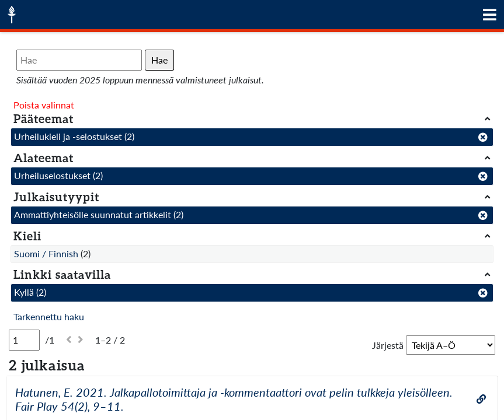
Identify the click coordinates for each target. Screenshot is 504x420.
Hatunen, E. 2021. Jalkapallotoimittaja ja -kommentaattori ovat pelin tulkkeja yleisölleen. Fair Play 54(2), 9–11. (234, 399)
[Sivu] (24, 340)
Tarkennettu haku (49, 316)
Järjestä (388, 345)
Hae (159, 60)
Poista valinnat (44, 105)
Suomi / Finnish (46, 253)
